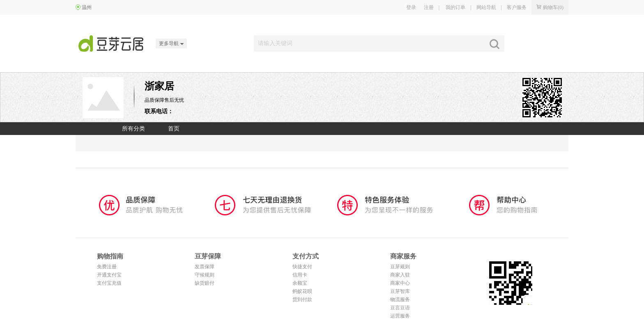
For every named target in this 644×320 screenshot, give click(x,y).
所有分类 (133, 129)
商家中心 (400, 283)
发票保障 (205, 267)
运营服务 (400, 316)
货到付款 (302, 299)
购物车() (550, 7)
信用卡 (300, 275)
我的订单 (455, 7)
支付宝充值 (109, 283)
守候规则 (205, 275)
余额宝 (300, 283)
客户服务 (517, 7)
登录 (411, 7)
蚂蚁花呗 (302, 291)
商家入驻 (400, 275)
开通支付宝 (109, 275)
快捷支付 (302, 267)
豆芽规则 (400, 267)
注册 (429, 7)
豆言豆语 (400, 308)
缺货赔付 (205, 283)
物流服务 (400, 299)
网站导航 (486, 7)
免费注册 (107, 267)
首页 (174, 129)
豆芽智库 (400, 291)
